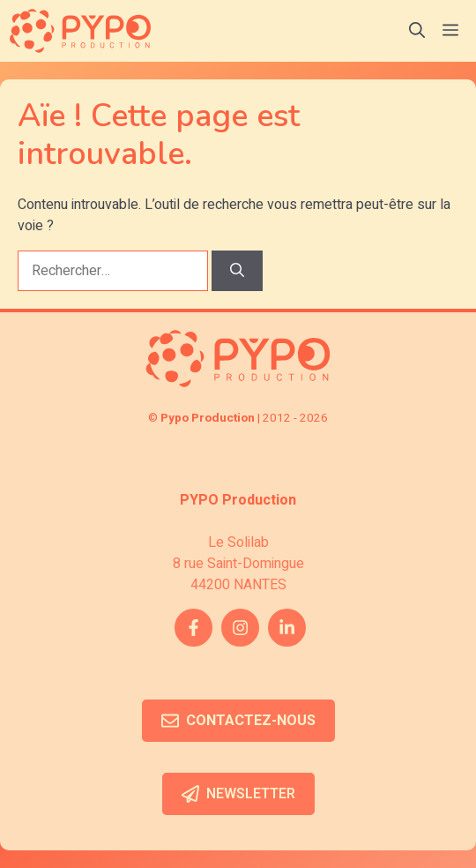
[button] (417, 31)
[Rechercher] (237, 271)
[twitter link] (287, 628)
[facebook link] (193, 628)
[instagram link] (240, 628)
